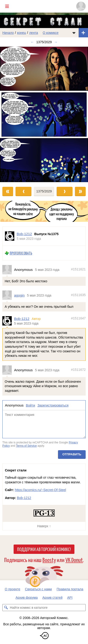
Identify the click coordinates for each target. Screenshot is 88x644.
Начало (8, 33)
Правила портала (70, 589)
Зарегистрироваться (53, 405)
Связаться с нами (38, 589)
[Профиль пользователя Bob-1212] (10, 236)
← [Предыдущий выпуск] (32, 42)
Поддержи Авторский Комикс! (44, 549)
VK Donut (74, 560)
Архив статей (53, 598)
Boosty (49, 560)
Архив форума (27, 598)
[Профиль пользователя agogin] (8, 295)
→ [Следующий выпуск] (56, 42)
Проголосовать (21, 253)
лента (34, 33)
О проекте (12, 589)
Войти (30, 405)
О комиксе (51, 33)
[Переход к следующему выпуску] (44, 114)
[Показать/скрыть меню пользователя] (81, 6)
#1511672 (78, 370)
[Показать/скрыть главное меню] (7, 6)
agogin (19, 295)
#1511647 (78, 318)
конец (22, 33)
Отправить (72, 454)
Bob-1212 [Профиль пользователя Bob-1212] (24, 234)
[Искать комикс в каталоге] (6, 608)
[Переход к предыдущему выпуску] (11, 114)
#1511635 (78, 295)
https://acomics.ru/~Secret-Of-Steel (40, 490)
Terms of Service (26, 446)
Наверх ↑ (44, 526)
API (70, 598)
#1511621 (78, 269)
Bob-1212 (22, 319)
